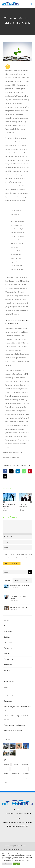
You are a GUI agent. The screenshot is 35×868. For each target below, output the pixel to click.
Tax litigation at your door (19, 607)
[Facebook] (5, 471)
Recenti (17, 581)
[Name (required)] (17, 537)
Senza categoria (9, 681)
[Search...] (15, 572)
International (15, 455)
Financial (10, 455)
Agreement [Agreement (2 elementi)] (7, 765)
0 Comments (25, 455)
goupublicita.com (15, 849)
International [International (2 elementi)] (7, 778)
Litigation (14, 457)
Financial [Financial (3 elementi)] (6, 769)
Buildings (7, 637)
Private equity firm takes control (18, 597)
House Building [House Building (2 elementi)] (15, 773)
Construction (8, 643)
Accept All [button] (17, 864)
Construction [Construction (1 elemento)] (25, 765)
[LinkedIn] (18, 471)
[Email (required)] (17, 542)
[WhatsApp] (24, 471)
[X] (11, 471)
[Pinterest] (30, 471)
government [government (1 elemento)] (15, 769)
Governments (8, 457)
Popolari (8, 581)
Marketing (7, 670)
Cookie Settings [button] (7, 864)
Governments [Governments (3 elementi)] (24, 769)
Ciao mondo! (8, 701)
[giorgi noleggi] (11, 3)
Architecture (8, 631)
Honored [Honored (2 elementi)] (6, 773)
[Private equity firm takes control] (7, 597)
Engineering (8, 648)
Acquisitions (8, 626)
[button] (4, 502)
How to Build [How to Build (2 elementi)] (26, 773)
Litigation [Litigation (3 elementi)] (16, 778)
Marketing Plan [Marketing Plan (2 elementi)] (25, 778)
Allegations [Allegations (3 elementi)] (15, 765)
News (6, 676)
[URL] (17, 547)
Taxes (20, 455)
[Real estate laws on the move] (7, 586)
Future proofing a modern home (14, 725)
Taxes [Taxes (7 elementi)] (5, 782)
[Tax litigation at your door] (7, 608)
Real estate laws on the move (20, 585)
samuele (6, 453)
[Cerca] (30, 572)
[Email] (5, 476)
